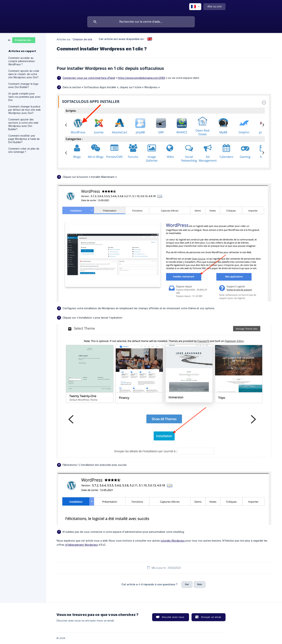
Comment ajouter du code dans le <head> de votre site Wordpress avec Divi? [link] (24, 74)
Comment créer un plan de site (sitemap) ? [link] (24, 150)
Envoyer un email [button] (211, 617)
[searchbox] (141, 22)
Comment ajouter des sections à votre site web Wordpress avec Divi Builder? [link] (23, 124)
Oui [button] (187, 584)
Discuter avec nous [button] (173, 617)
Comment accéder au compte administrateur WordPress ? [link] (22, 61)
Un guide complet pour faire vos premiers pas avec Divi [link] (24, 97)
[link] (22, 40)
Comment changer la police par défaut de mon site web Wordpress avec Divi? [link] (24, 110)
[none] (195, 7)
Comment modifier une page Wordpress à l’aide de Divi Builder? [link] (24, 139)
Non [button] (200, 584)
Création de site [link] (82, 39)
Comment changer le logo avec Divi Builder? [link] (23, 85)
